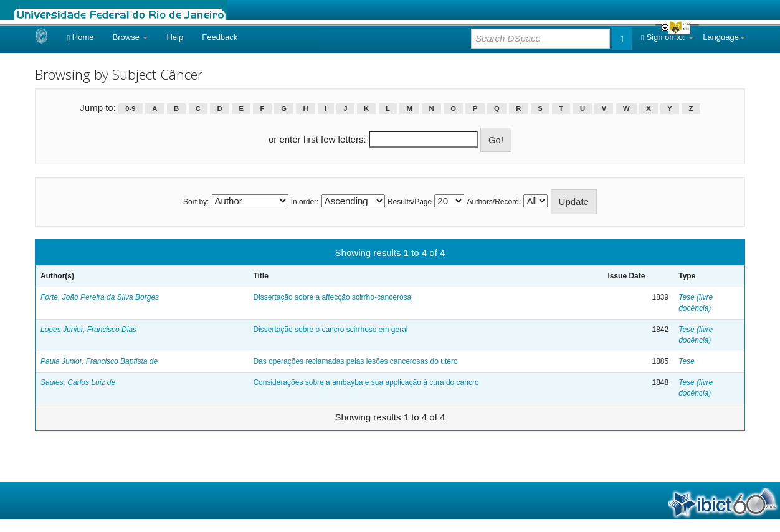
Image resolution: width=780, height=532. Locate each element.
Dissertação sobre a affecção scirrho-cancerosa (332, 297)
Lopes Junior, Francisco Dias (88, 330)
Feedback (220, 37)
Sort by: (196, 202)
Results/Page (410, 202)
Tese (687, 361)
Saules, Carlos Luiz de (78, 382)
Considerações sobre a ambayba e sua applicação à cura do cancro (366, 382)
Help (175, 37)
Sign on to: (667, 37)
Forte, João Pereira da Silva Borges (100, 297)
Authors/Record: (494, 202)
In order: (305, 202)
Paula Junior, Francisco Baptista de (99, 361)
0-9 (130, 108)
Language (724, 37)
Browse (131, 37)
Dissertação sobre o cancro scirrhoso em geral (330, 330)
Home (80, 37)
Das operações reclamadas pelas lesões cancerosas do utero (355, 361)
